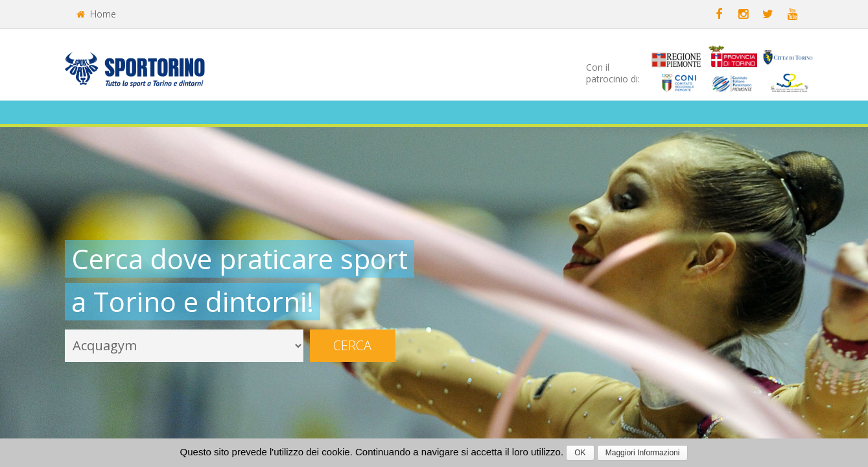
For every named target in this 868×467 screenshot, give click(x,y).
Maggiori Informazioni (643, 453)
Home (96, 14)
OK (580, 453)
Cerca (352, 345)
